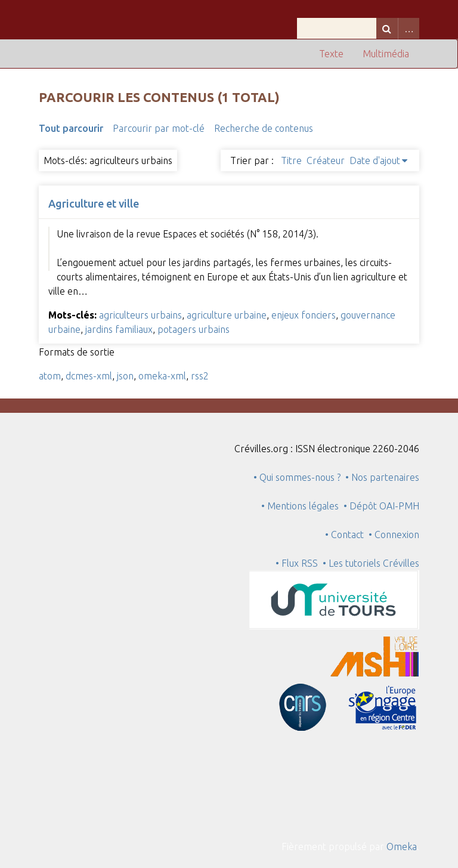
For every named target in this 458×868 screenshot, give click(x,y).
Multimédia (386, 54)
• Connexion (394, 535)
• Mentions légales (300, 506)
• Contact (347, 535)
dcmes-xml (89, 376)
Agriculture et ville (94, 203)
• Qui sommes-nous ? (297, 477)
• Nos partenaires (382, 477)
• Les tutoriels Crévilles (371, 563)
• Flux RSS (297, 563)
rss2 (200, 376)
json (125, 376)
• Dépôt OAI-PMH (381, 506)
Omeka (402, 847)
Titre (291, 160)
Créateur (326, 160)
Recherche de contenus (264, 128)
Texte (331, 54)
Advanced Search (409, 28)
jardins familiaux (119, 329)
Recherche (387, 28)
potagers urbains (194, 329)
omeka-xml (162, 376)
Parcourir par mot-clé (159, 128)
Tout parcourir (71, 128)
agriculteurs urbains (140, 315)
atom (50, 376)
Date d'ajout (375, 160)
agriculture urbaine (227, 315)
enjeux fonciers (304, 315)
